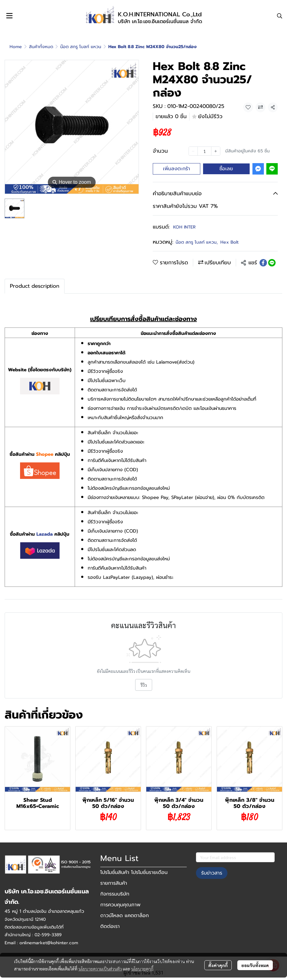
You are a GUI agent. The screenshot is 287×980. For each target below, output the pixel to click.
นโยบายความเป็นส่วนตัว (100, 969)
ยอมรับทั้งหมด (255, 965)
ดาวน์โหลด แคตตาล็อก (125, 916)
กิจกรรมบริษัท (115, 894)
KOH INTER (184, 227)
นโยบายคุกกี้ (142, 969)
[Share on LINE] (272, 263)
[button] (280, 16)
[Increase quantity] (216, 151)
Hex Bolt (229, 242)
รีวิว (144, 685)
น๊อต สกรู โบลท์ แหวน (81, 47)
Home (16, 47)
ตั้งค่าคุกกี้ (218, 965)
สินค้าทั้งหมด (41, 47)
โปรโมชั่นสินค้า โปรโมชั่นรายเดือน (134, 872)
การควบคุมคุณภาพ (120, 905)
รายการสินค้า (114, 883)
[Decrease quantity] (193, 151)
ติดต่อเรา (110, 926)
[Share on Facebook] (263, 263)
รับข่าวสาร (212, 873)
